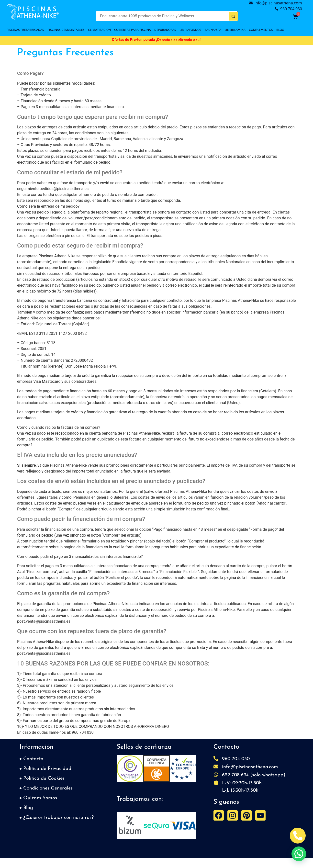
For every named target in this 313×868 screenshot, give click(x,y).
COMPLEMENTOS (261, 30)
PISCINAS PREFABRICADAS (25, 30)
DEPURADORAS (165, 30)
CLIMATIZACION (99, 30)
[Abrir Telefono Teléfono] (298, 836)
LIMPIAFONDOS (190, 30)
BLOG (280, 30)
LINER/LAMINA (235, 30)
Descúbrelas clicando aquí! (179, 40)
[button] (122, 770)
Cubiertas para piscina (133, 30)
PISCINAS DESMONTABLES (66, 30)
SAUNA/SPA (213, 30)
